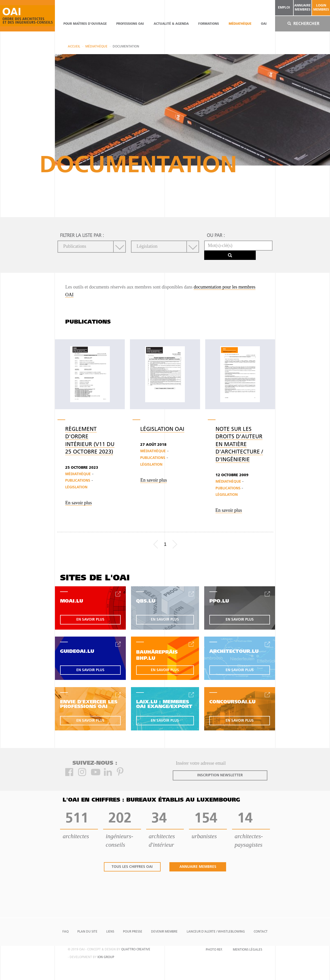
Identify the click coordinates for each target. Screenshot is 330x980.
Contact (261, 932)
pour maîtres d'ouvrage (85, 24)
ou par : (216, 236)
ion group (106, 957)
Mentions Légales (247, 950)
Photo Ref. (214, 950)
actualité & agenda (171, 24)
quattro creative (136, 950)
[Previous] (156, 545)
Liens (110, 932)
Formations (209, 24)
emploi (284, 8)
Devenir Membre (164, 932)
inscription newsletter (220, 775)
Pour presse (133, 932)
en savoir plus (90, 620)
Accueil (74, 47)
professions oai (130, 24)
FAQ (65, 932)
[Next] (175, 545)
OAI (264, 24)
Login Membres (321, 8)
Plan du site (87, 932)
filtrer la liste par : (82, 236)
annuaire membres (302, 8)
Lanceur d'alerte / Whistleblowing (216, 932)
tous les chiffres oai (132, 867)
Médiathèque (240, 24)
